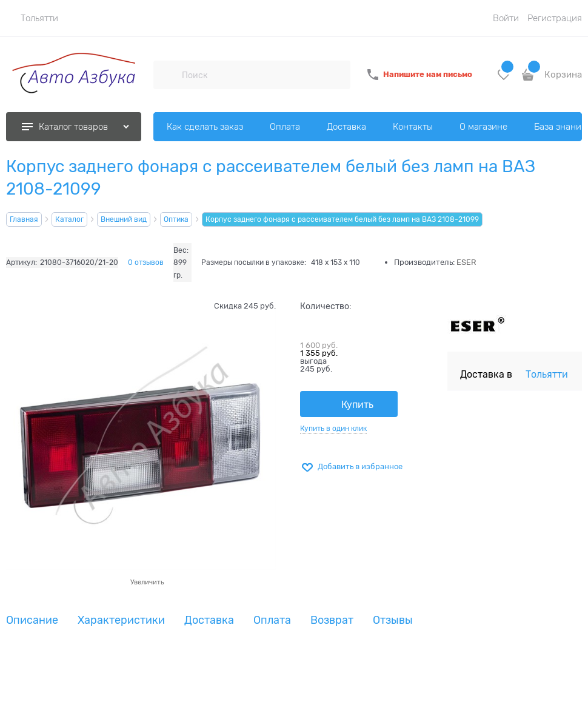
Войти (506, 18)
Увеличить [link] (147, 582)
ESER (466, 262)
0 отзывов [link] (146, 262)
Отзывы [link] (393, 620)
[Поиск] (167, 75)
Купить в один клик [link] (333, 429)
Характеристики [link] (121, 620)
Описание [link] (32, 620)
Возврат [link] (332, 620)
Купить (357, 405)
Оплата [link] (272, 620)
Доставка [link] (209, 620)
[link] (32, 18)
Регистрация (555, 18)
